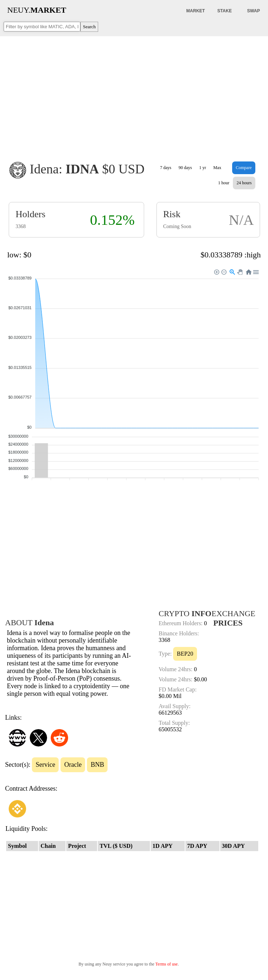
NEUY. (37, 10)
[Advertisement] (134, 94)
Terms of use (167, 964)
